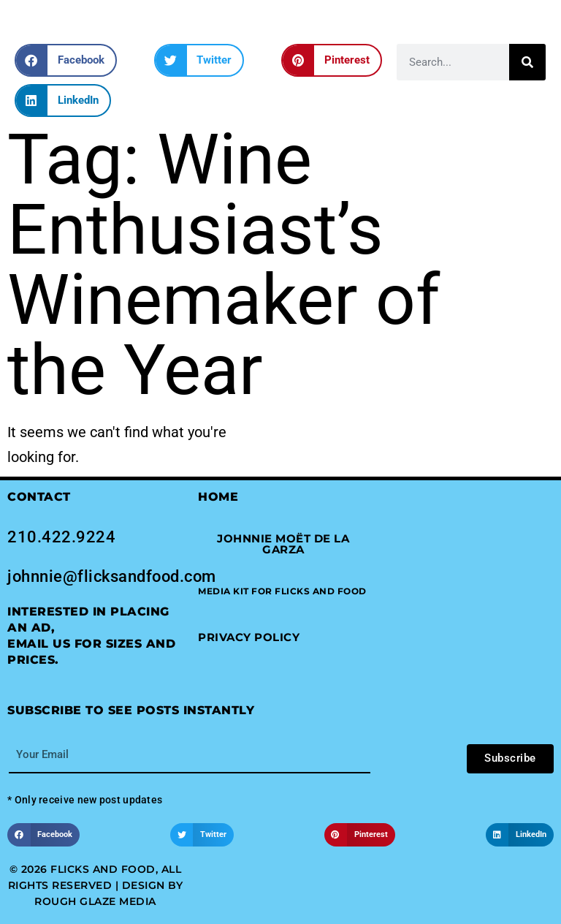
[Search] (527, 62)
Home (218, 497)
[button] (66, 60)
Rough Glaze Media (95, 901)
